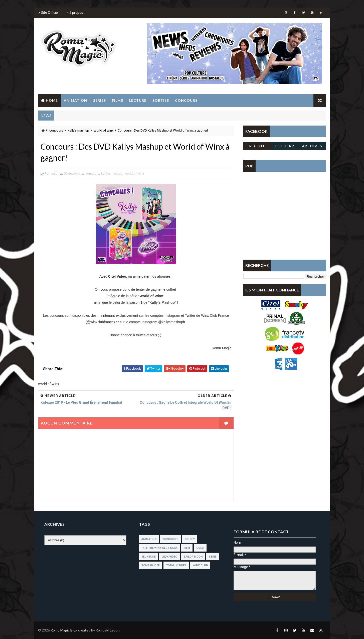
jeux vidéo (169, 557)
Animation (75, 100)
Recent (257, 146)
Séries (100, 100)
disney (190, 539)
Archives (312, 146)
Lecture (138, 100)
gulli (200, 548)
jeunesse (148, 557)
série (213, 557)
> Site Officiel (48, 13)
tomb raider (151, 565)
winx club (200, 565)
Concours (186, 100)
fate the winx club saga (159, 548)
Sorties (161, 100)
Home (52, 100)
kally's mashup (78, 130)
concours (56, 130)
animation (149, 539)
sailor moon (193, 557)
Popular (285, 146)
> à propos (75, 13)
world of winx (104, 130)
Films (118, 100)
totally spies (176, 565)
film (187, 548)
